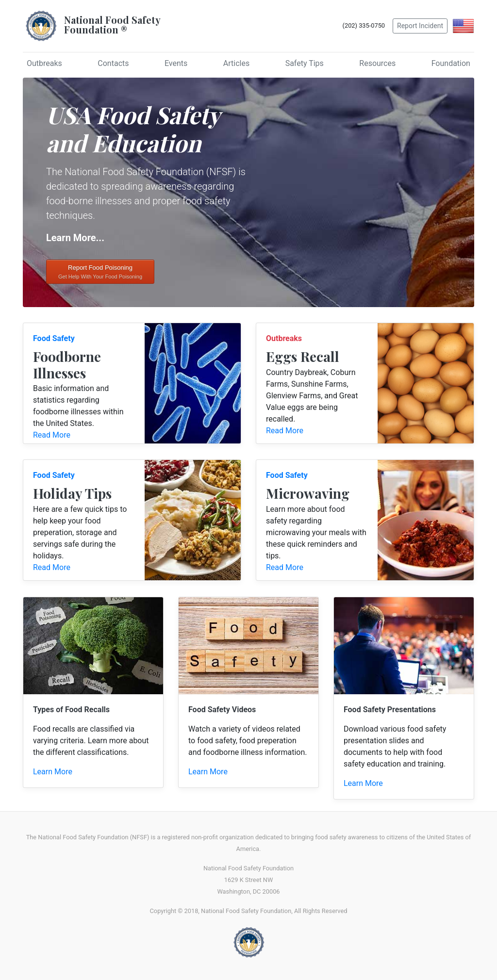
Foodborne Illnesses (67, 365)
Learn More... (75, 238)
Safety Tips (305, 63)
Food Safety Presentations (390, 710)
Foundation (451, 63)
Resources (377, 63)
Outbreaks (44, 63)
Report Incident (420, 26)
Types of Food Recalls (71, 710)
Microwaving (308, 493)
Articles (236, 63)
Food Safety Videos (222, 710)
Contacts (113, 63)
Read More (52, 435)
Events (176, 63)
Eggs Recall (303, 356)
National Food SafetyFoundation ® (112, 24)
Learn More (53, 772)
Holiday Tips (72, 493)
